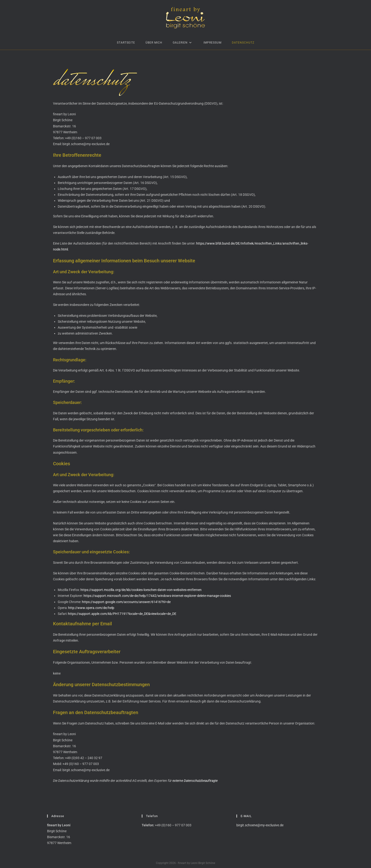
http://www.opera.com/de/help (91, 608)
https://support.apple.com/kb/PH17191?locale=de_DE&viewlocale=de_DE (122, 614)
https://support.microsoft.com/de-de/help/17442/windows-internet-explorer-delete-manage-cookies (157, 596)
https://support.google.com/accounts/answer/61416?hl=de (126, 602)
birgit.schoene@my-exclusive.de (260, 825)
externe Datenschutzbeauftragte (195, 781)
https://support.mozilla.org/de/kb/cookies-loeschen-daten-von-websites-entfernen (141, 590)
